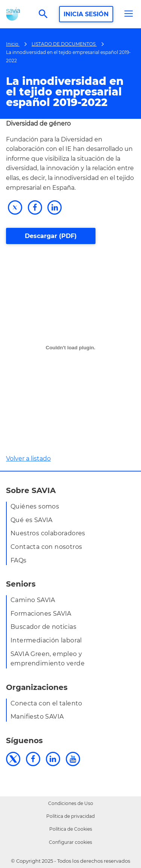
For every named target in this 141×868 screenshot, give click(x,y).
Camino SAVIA (33, 600)
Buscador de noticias (43, 627)
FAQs (19, 560)
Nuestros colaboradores (48, 533)
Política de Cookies (71, 829)
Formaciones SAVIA (41, 614)
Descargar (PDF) (51, 236)
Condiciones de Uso (71, 803)
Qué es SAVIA (32, 520)
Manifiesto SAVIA (37, 717)
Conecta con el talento (46, 703)
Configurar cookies (70, 842)
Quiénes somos (35, 506)
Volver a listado (28, 459)
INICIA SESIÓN (86, 14)
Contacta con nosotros (46, 547)
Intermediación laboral (46, 640)
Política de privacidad (70, 816)
